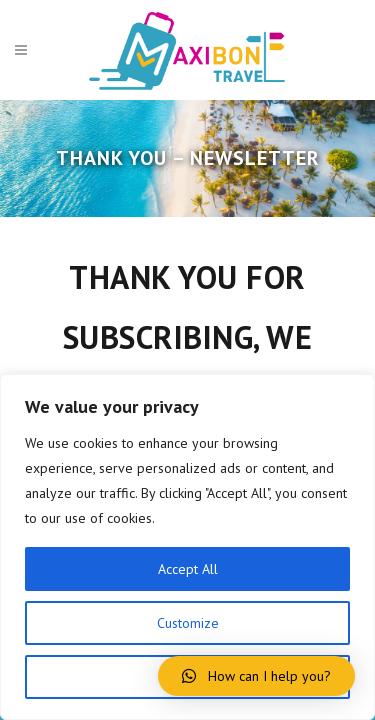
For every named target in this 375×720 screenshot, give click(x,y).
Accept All (188, 569)
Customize (188, 623)
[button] (256, 676)
